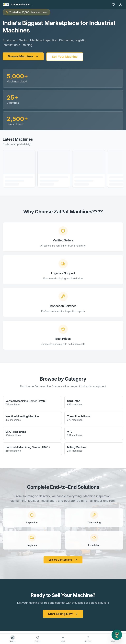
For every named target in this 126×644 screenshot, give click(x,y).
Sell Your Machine (65, 57)
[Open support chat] (117, 635)
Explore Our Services (63, 560)
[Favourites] (113, 5)
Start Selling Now (63, 614)
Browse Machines (23, 56)
